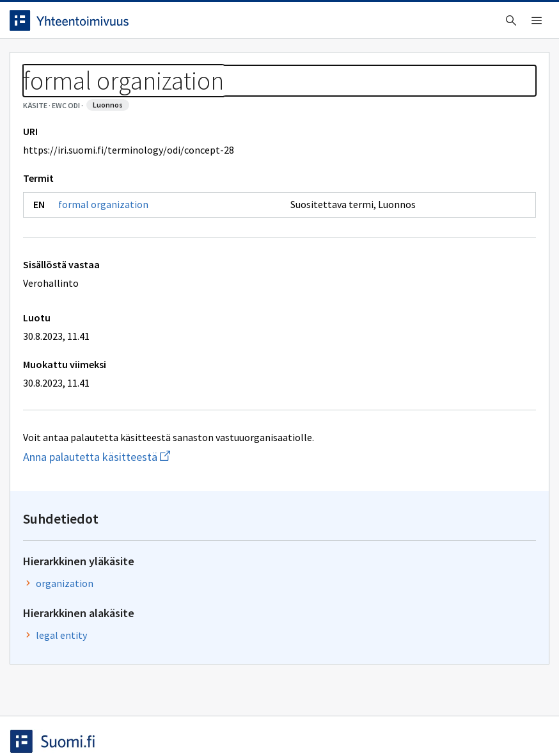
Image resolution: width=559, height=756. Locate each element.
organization (424, 203)
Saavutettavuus (268, 719)
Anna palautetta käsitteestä (165, 515)
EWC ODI (94, 96)
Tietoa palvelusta (204, 65)
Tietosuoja (167, 719)
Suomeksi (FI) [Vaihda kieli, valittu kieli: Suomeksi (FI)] (395, 25)
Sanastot (39, 96)
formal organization (113, 262)
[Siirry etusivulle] (79, 25)
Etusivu (40, 65)
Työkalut (112, 65)
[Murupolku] (279, 96)
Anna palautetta (64, 719)
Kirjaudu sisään (507, 25)
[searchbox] (236, 25)
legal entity (421, 255)
